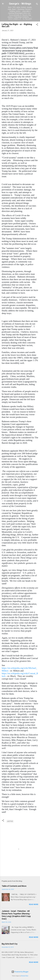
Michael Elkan (25, 976)
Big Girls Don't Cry (10, 944)
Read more (34, 904)
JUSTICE (10, 821)
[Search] (37, 4)
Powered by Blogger (20, 972)
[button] (37, 25)
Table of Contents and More (14, 886)
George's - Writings (20, 4)
